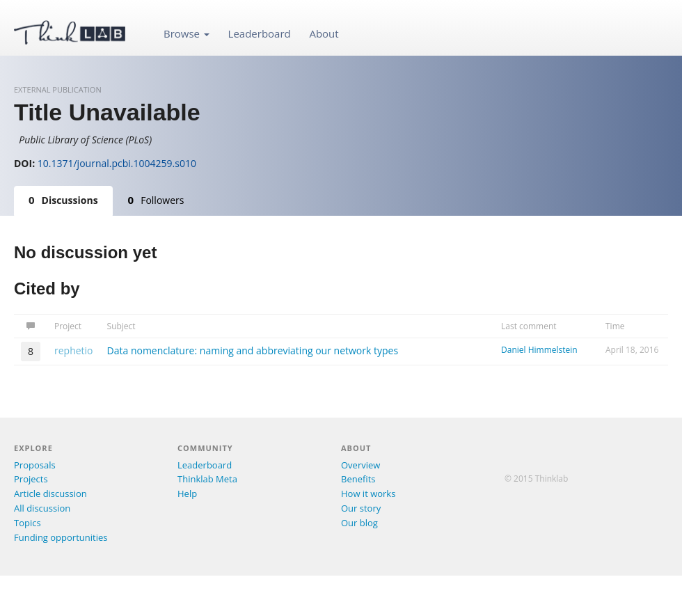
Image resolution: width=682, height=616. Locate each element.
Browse (187, 33)
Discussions (63, 200)
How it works (368, 493)
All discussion (42, 508)
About (324, 33)
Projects (31, 479)
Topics (27, 523)
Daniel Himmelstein (539, 350)
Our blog (359, 523)
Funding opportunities (61, 537)
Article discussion (50, 493)
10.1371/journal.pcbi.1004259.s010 (117, 163)
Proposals (35, 465)
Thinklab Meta (207, 479)
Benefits (358, 479)
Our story (361, 508)
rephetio (74, 350)
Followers (156, 200)
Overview (360, 465)
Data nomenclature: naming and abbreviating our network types (253, 350)
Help (187, 493)
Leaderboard (260, 33)
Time (615, 326)
